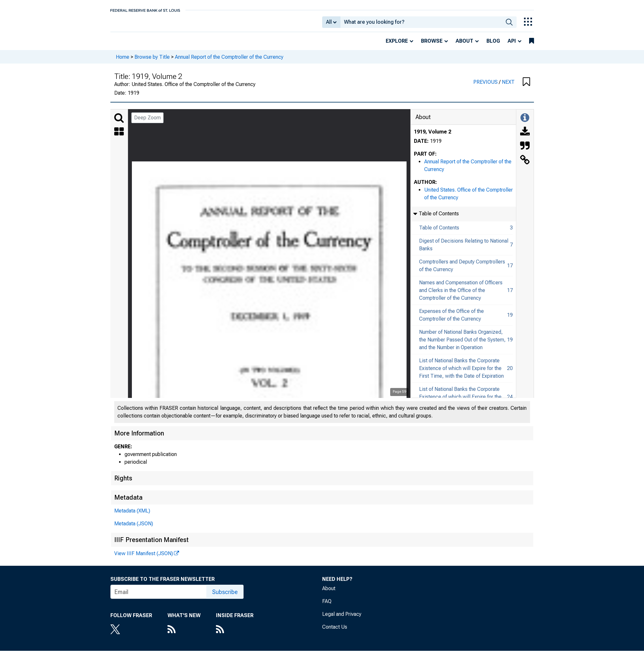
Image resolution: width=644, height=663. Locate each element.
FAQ (327, 606)
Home (123, 61)
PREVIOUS (486, 86)
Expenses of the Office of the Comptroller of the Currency (451, 319)
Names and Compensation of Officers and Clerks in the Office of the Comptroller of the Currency (461, 295)
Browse (432, 45)
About (464, 45)
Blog (493, 45)
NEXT (508, 86)
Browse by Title (152, 61)
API (512, 45)
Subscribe (225, 596)
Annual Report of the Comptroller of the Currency (229, 61)
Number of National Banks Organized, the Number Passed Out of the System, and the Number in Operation (462, 344)
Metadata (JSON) (134, 528)
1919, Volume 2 (433, 136)
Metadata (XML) (132, 515)
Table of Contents (439, 232)
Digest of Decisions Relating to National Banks (464, 249)
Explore (397, 45)
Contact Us (335, 631)
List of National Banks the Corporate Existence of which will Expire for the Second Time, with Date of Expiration (461, 401)
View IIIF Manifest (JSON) (144, 558)
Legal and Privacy (342, 619)
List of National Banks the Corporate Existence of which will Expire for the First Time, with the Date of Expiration (461, 373)
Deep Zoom (147, 122)
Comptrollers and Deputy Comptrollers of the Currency (462, 270)
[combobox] (421, 24)
